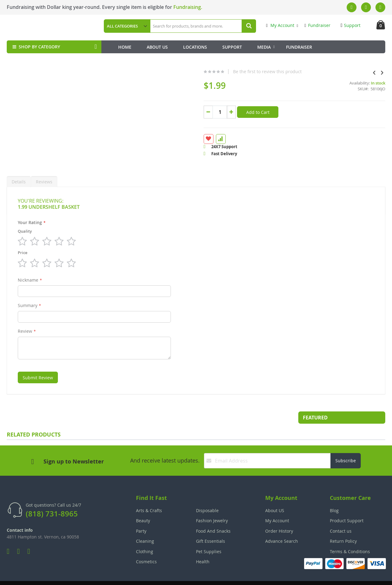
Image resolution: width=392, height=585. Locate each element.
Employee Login (166, 576)
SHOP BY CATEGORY (36, 47)
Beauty (143, 506)
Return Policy (343, 526)
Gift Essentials (211, 526)
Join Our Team (213, 576)
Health (203, 547)
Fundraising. (188, 7)
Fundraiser (317, 25)
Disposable (207, 496)
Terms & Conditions (350, 537)
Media (264, 47)
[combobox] (203, 26)
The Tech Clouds (366, 576)
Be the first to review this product (218, 72)
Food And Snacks (213, 516)
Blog (334, 496)
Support (351, 25)
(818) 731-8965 (52, 499)
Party (141, 516)
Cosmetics (146, 547)
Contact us (341, 516)
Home (125, 47)
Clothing (145, 537)
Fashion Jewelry (212, 506)
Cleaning (145, 526)
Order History (279, 516)
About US (275, 496)
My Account (280, 25)
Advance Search (282, 526)
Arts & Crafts (149, 496)
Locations (195, 47)
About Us (157, 47)
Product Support (347, 506)
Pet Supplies (209, 537)
